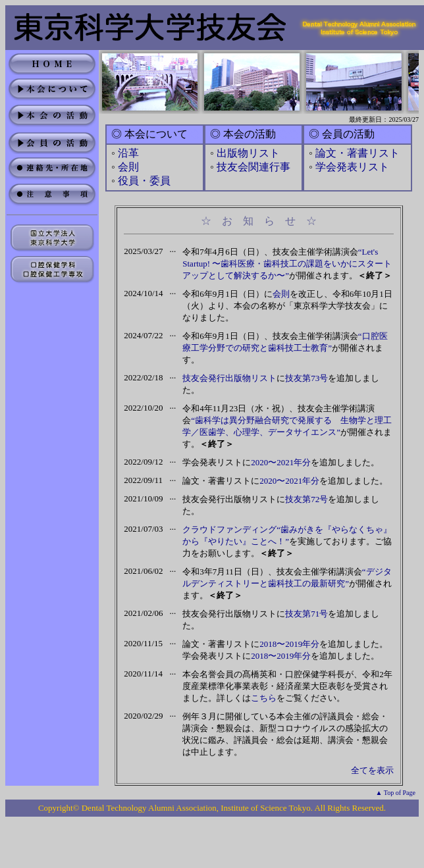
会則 (128, 167)
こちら (264, 698)
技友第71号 (306, 614)
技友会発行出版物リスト (229, 378)
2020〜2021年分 (281, 462)
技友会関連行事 (253, 167)
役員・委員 (144, 181)
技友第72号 (306, 499)
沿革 (128, 153)
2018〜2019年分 (289, 644)
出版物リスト (248, 153)
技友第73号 (306, 378)
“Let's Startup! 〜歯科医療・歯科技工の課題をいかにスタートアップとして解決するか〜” (287, 264)
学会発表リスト (352, 167)
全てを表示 (372, 770)
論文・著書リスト (358, 153)
